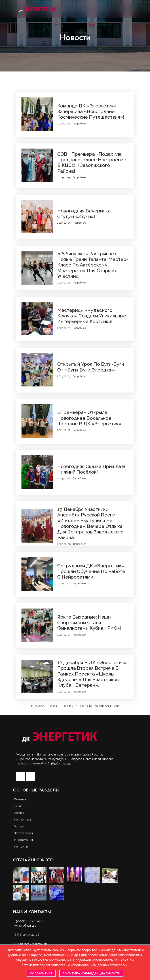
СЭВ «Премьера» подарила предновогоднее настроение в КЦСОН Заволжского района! (92, 163)
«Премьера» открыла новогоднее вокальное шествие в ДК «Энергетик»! (90, 418)
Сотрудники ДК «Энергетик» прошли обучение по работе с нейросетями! (91, 571)
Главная (20, 799)
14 (90, 706)
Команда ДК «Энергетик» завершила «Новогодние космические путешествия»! (91, 111)
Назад (53, 706)
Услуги (19, 826)
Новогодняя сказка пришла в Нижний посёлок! (91, 469)
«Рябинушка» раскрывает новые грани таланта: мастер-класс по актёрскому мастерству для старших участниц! (93, 265)
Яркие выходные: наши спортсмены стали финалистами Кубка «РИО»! (89, 623)
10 (76, 706)
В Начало (38, 706)
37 (97, 706)
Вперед (104, 706)
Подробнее (79, 124)
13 (87, 706)
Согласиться (41, 973)
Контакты (21, 846)
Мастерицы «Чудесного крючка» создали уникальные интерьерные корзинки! (92, 316)
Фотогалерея (24, 833)
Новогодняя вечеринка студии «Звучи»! (84, 214)
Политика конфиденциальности (91, 973)
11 (80, 706)
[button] (132, 9)
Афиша (19, 813)
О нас (18, 806)
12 (83, 706)
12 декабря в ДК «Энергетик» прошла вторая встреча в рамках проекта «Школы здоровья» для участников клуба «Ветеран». (92, 674)
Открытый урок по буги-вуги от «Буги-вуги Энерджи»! (91, 367)
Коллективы (23, 819)
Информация (24, 840)
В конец (116, 706)
